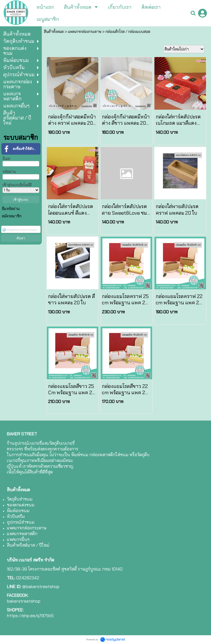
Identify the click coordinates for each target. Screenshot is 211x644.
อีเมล (6, 158)
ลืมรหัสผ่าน (11, 209)
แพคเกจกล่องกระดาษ (85, 32)
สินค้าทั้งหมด (54, 32)
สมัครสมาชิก (12, 216)
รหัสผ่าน (9, 172)
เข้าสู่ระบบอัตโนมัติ (17, 185)
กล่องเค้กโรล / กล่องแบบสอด (128, 32)
